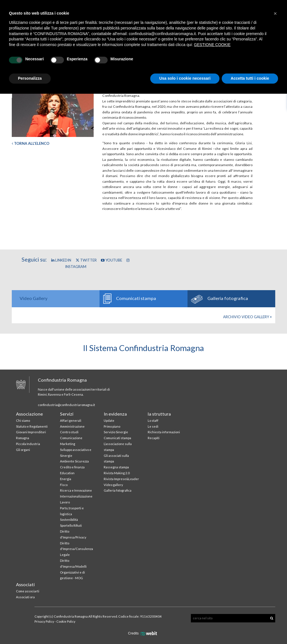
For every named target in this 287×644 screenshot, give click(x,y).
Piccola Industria (28, 444)
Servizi (67, 414)
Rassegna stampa (116, 467)
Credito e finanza (72, 467)
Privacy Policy (44, 621)
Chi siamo (23, 420)
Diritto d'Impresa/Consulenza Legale (77, 549)
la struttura (159, 414)
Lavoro (65, 502)
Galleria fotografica (118, 490)
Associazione (29, 414)
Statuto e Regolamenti (32, 426)
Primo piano (112, 426)
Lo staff (153, 420)
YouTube (112, 260)
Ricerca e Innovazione (76, 490)
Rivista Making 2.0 (117, 473)
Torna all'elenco (31, 143)
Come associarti (28, 591)
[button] (275, 13)
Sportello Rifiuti (71, 525)
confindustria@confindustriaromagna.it (66, 405)
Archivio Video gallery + (247, 317)
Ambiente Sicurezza (74, 461)
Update (109, 420)
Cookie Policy (66, 621)
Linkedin (61, 260)
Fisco (64, 485)
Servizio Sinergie (116, 432)
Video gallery (113, 485)
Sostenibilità (69, 520)
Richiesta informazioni (164, 432)
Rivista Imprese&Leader (121, 479)
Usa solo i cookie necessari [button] (185, 78)
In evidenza (115, 414)
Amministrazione (72, 426)
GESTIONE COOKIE (212, 45)
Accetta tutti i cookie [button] (250, 78)
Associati (25, 584)
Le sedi (153, 426)
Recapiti (154, 438)
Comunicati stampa (117, 438)
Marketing (68, 444)
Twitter (86, 260)
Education (67, 473)
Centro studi (69, 432)
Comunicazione (71, 438)
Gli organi (23, 450)
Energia (66, 479)
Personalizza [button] (30, 78)
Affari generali (71, 420)
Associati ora (25, 597)
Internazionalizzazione (76, 496)
